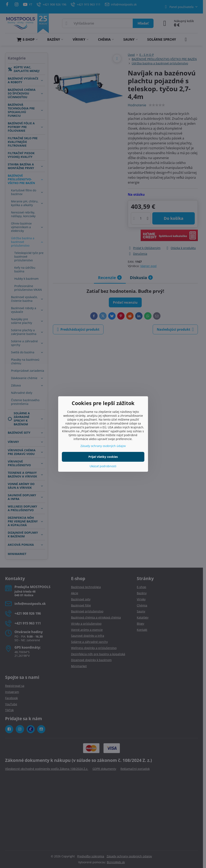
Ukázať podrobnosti (103, 466)
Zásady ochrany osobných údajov (103, 446)
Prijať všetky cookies (103, 457)
